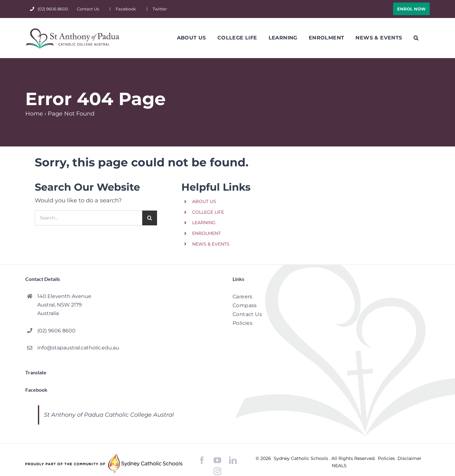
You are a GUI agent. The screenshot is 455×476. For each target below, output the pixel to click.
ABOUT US (204, 201)
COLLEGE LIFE (208, 212)
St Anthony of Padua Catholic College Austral (109, 415)
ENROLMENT (206, 233)
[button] (416, 38)
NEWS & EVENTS (211, 244)
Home (34, 114)
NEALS (339, 466)
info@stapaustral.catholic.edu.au (78, 348)
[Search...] (88, 218)
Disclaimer (409, 458)
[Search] (150, 218)
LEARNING (204, 223)
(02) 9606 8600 (56, 331)
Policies (387, 458)
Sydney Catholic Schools (301, 458)
